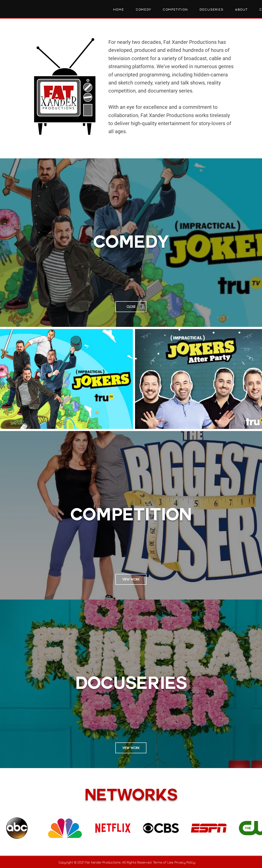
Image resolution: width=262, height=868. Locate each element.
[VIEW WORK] (131, 579)
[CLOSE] (131, 307)
